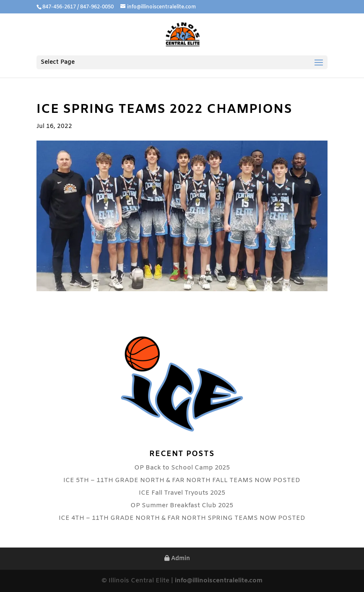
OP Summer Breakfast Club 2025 (182, 506)
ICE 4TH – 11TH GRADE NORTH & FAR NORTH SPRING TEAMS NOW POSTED (182, 518)
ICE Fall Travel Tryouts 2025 (182, 493)
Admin (177, 559)
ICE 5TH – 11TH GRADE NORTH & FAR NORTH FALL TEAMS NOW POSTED (182, 480)
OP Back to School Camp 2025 (182, 468)
